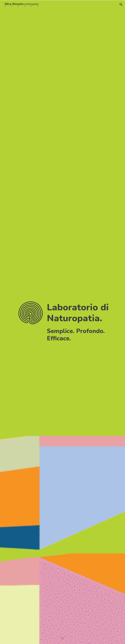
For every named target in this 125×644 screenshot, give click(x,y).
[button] (121, 5)
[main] (81, 322)
